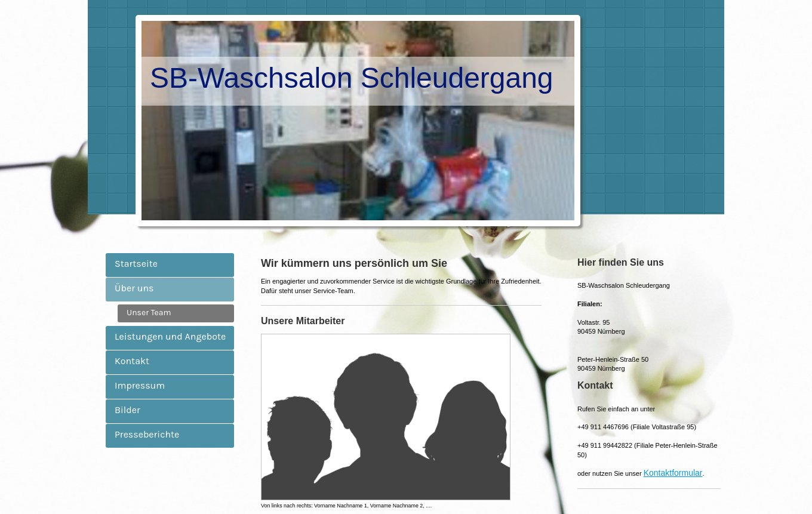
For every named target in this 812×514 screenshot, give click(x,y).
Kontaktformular (673, 473)
